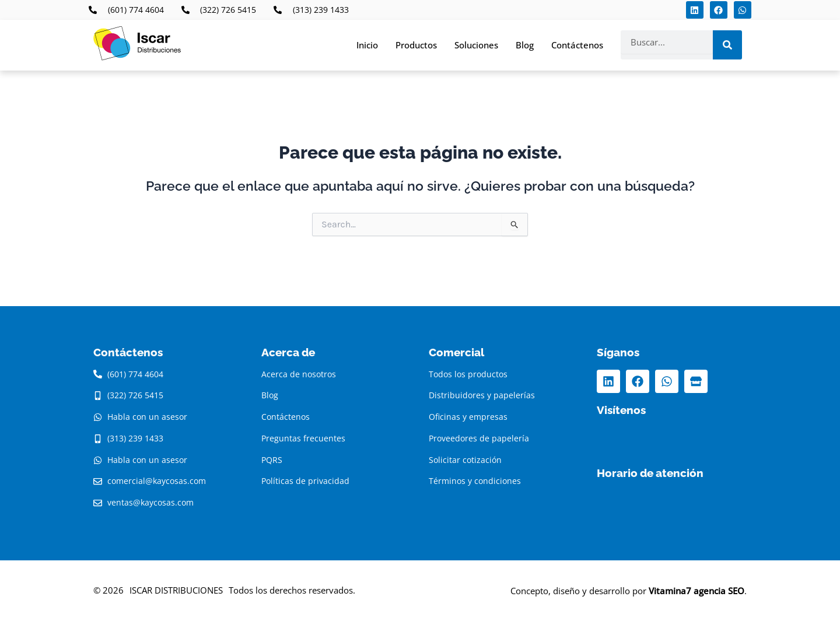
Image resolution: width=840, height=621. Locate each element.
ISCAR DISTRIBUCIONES (176, 590)
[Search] (727, 45)
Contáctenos (577, 45)
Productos (416, 45)
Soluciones (476, 45)
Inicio (367, 45)
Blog (525, 45)
